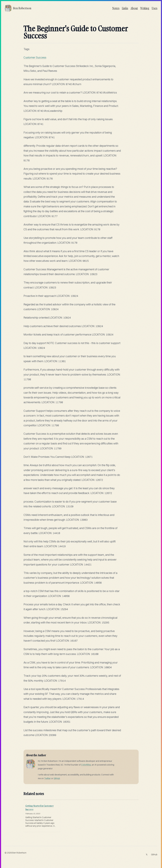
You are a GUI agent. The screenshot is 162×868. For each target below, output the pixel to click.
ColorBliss (86, 765)
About (134, 8)
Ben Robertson (19, 853)
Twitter (47, 778)
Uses (155, 8)
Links (125, 8)
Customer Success (35, 57)
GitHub (57, 778)
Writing (145, 8)
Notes (116, 8)
